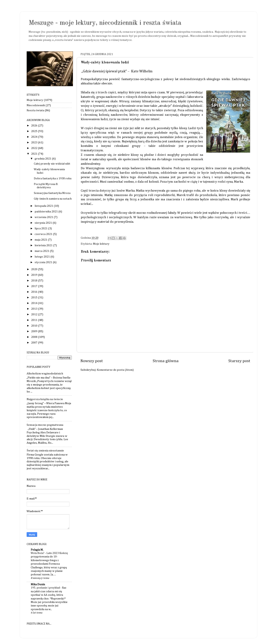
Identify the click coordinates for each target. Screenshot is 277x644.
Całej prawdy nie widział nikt (52, 164)
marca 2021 (42, 251)
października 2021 (47, 212)
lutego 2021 (43, 257)
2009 (35, 331)
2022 (35, 148)
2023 (35, 142)
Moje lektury (101, 244)
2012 (35, 314)
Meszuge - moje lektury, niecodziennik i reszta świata (105, 23)
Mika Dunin (38, 584)
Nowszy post (92, 361)
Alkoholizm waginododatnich (45, 374)
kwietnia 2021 (44, 245)
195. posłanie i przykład (46, 588)
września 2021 (44, 217)
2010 (35, 326)
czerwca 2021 (44, 234)
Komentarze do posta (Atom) (115, 370)
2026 (35, 126)
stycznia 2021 (44, 262)
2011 (35, 320)
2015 (35, 297)
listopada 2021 (44, 206)
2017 (35, 286)
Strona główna (166, 361)
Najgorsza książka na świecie (45, 399)
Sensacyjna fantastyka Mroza (52, 193)
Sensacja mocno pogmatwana (45, 425)
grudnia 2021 (43, 159)
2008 (35, 337)
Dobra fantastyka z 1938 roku (53, 178)
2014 (35, 303)
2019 (35, 275)
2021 (35, 154)
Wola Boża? (38, 553)
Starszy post (239, 361)
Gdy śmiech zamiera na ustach (53, 199)
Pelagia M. (37, 550)
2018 (35, 281)
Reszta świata (35, 110)
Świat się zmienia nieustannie (45, 451)
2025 (35, 131)
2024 (35, 137)
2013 (35, 309)
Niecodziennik (36, 105)
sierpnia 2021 (44, 223)
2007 (35, 343)
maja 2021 (41, 240)
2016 (35, 292)
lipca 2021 (41, 228)
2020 (35, 269)
